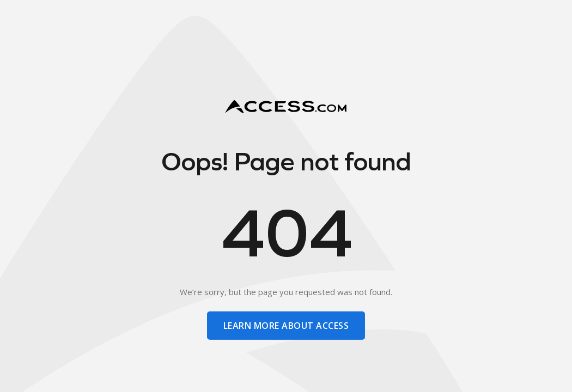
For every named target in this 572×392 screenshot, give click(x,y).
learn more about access (286, 326)
